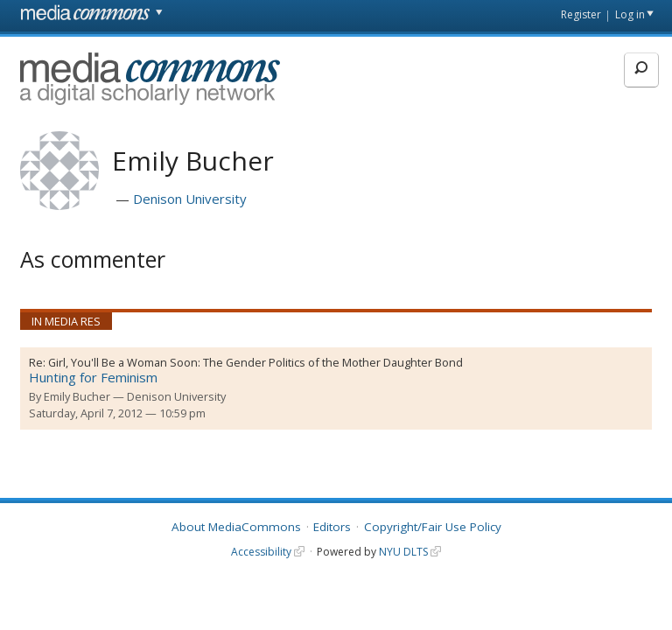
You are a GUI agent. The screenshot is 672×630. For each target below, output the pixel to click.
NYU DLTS (403, 552)
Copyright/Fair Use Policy (433, 527)
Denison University (190, 199)
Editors (332, 527)
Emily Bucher (77, 396)
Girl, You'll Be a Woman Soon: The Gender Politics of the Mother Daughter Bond (255, 362)
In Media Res (66, 321)
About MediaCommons (236, 527)
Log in (630, 14)
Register (581, 14)
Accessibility (261, 552)
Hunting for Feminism (93, 377)
